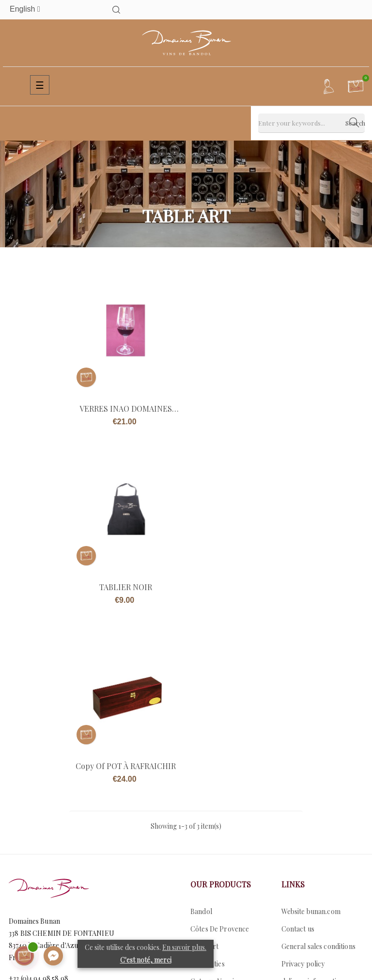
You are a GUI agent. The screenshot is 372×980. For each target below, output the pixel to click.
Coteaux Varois (214, 801)
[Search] (311, 123)
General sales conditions (318, 766)
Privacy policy (303, 784)
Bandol (201, 731)
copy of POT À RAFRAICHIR (126, 586)
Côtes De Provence (220, 749)
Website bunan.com (311, 731)
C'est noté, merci (146, 960)
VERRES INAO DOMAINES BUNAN (126, 408)
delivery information (313, 801)
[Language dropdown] (43, 9)
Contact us (25, 813)
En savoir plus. (184, 947)
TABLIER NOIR (247, 408)
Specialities (208, 784)
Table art (204, 766)
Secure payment (307, 819)
